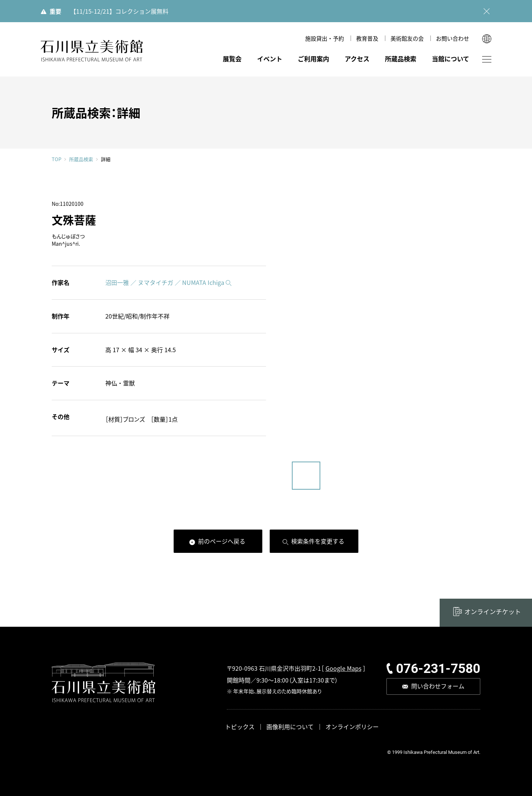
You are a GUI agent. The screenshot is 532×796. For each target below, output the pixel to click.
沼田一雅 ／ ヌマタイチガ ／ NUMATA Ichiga (165, 282)
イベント (270, 59)
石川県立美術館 (92, 51)
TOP (57, 159)
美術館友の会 (407, 38)
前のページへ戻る (222, 541)
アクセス (357, 59)
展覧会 (232, 59)
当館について (451, 59)
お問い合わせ (453, 38)
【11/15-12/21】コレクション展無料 (119, 11)
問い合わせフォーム (438, 686)
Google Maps (343, 668)
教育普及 (367, 38)
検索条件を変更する (318, 541)
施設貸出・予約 (325, 38)
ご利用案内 (313, 59)
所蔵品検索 (401, 59)
